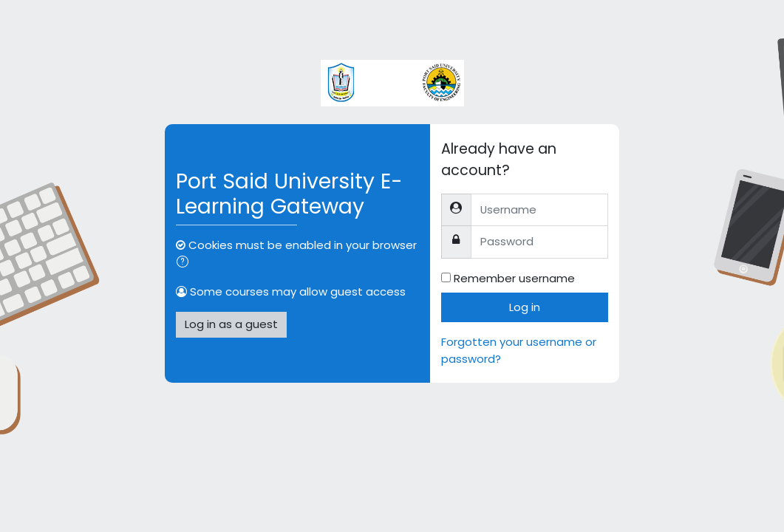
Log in (525, 307)
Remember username (514, 278)
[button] (185, 263)
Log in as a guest (231, 324)
